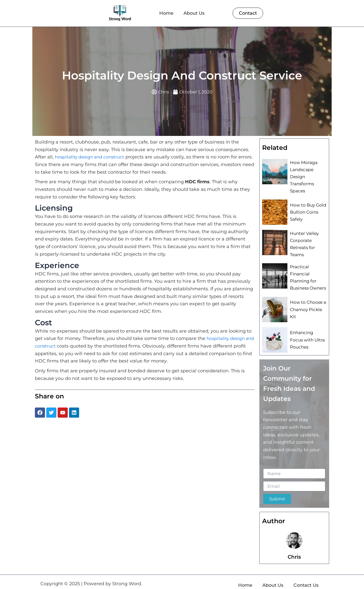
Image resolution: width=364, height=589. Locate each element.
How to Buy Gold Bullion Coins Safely (307, 210)
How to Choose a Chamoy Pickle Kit (307, 303)
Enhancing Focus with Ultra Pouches (308, 333)
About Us (194, 13)
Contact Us (306, 579)
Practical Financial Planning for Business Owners (308, 272)
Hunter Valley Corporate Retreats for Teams (304, 241)
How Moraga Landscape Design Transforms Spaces (303, 176)
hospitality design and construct (91, 157)
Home (166, 13)
